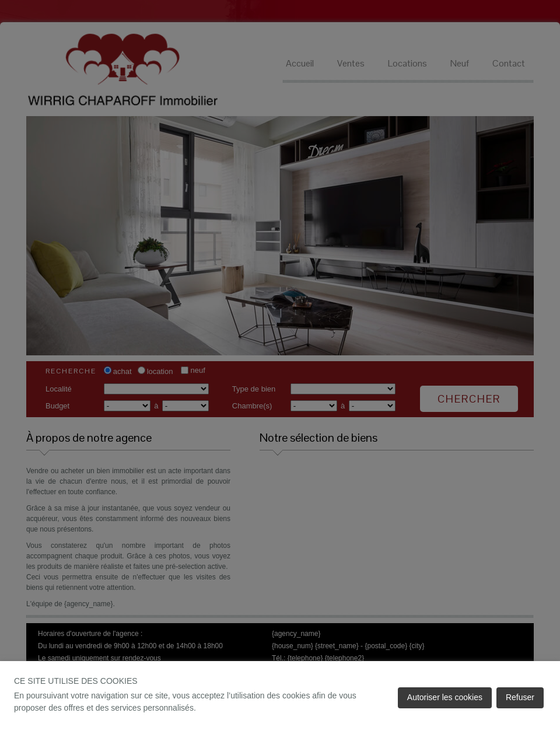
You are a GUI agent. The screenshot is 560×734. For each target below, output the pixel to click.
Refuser (520, 697)
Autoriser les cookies (445, 697)
